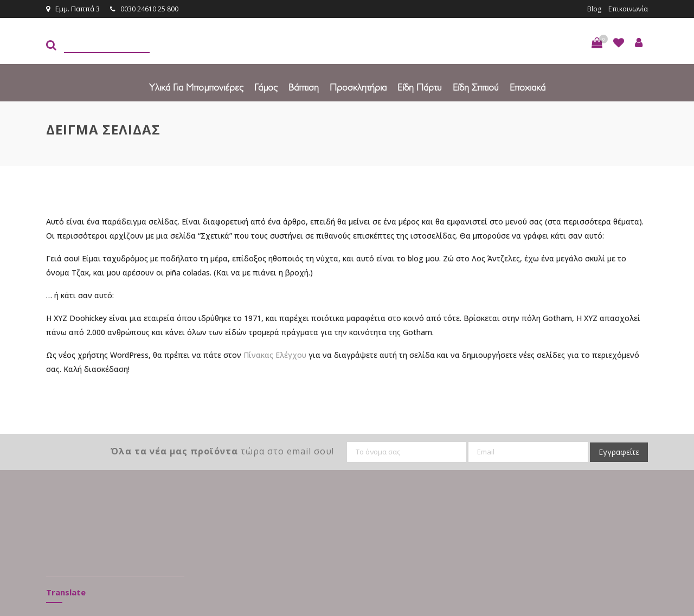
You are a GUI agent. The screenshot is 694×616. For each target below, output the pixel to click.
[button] (597, 42)
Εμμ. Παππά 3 (73, 9)
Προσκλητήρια (358, 86)
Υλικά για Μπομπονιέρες (196, 86)
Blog (593, 9)
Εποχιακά (528, 86)
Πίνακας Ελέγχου (275, 354)
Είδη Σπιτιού (476, 86)
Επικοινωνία (627, 9)
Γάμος (266, 86)
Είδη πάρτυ (420, 86)
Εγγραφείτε (619, 451)
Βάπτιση (304, 86)
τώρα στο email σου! (222, 451)
